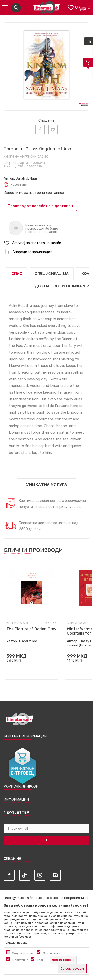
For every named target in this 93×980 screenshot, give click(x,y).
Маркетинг (20, 960)
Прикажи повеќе (15, 943)
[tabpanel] (46, 65)
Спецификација (52, 274)
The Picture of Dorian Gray (31, 629)
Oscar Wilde (28, 641)
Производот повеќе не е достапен (40, 206)
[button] (46, 243)
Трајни (42, 960)
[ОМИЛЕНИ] (71, 7)
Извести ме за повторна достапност (35, 193)
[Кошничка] (83, 7)
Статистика (52, 953)
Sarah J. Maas (27, 179)
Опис (17, 274)
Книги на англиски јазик (26, 156)
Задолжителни (23, 953)
